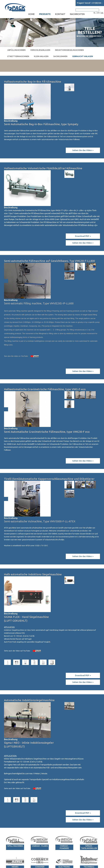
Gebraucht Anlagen (83, 56)
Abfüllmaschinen (16, 50)
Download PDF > (83, 236)
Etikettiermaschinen (18, 56)
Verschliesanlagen (40, 50)
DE (102, 13)
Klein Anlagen (41, 56)
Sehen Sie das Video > (83, 150)
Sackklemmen (60, 56)
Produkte (45, 14)
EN (98, 13)
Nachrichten (77, 14)
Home (31, 14)
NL (95, 13)
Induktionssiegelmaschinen (69, 50)
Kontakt (60, 14)
